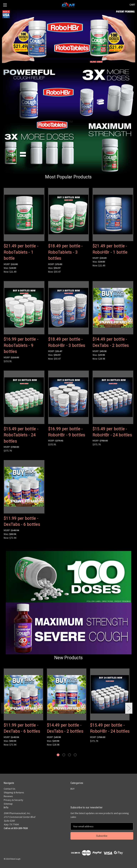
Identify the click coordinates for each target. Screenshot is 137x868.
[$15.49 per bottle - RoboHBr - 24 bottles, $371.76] (113, 397)
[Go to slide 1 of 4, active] (58, 755)
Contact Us (10, 789)
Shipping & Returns (14, 792)
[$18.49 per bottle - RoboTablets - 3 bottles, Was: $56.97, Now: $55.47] (68, 215)
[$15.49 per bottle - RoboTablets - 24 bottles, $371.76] (24, 397)
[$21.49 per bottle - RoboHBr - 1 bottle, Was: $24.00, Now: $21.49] (113, 215)
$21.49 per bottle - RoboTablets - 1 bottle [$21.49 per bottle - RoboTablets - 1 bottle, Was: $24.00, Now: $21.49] (21, 252)
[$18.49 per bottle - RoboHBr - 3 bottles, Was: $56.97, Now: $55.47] (68, 308)
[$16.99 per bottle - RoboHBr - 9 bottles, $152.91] (68, 397)
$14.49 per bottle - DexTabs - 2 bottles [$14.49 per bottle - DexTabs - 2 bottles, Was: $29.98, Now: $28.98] (111, 342)
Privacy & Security (13, 800)
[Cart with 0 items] (132, 5)
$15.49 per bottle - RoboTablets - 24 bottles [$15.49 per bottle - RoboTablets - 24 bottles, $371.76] (21, 435)
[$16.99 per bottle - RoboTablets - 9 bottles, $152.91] (24, 308)
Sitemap (8, 804)
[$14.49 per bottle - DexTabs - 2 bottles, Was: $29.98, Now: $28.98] (113, 308)
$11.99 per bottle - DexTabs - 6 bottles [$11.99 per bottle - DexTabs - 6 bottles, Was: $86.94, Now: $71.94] (22, 522)
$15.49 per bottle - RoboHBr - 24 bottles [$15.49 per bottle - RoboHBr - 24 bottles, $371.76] (112, 432)
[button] (69, 37)
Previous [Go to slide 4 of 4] (5, 708)
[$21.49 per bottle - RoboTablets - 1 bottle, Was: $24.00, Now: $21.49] (24, 215)
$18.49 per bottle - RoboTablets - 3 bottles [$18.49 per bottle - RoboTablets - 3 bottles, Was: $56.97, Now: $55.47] (65, 252)
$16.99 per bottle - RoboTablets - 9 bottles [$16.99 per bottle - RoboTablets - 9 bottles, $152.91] (21, 345)
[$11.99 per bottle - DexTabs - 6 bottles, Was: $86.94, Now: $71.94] (24, 487)
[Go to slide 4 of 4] (75, 755)
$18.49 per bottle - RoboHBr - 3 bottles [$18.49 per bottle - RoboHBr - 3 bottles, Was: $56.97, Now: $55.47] (67, 342)
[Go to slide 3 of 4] (69, 755)
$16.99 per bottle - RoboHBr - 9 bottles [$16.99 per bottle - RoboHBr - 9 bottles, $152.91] (67, 432)
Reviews (8, 796)
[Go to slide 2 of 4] (64, 755)
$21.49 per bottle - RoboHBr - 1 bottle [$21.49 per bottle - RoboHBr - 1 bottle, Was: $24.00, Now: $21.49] (110, 249)
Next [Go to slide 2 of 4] (129, 708)
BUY (73, 789)
